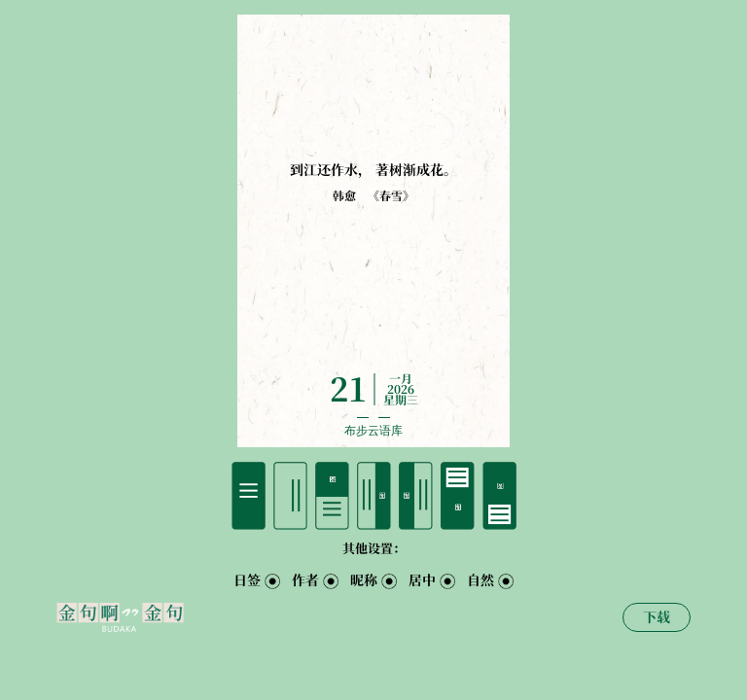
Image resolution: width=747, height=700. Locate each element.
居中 (422, 580)
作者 (305, 580)
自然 (480, 580)
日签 (247, 580)
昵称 (364, 580)
